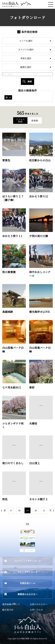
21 (44, 510)
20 (36, 510)
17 (11, 510)
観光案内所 (8, 610)
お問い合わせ (36, 610)
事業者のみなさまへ (21, 594)
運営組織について (11, 604)
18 (19, 510)
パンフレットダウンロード (23, 561)
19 (27, 510)
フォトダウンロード (21, 572)
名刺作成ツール (20, 583)
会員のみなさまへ (39, 604)
